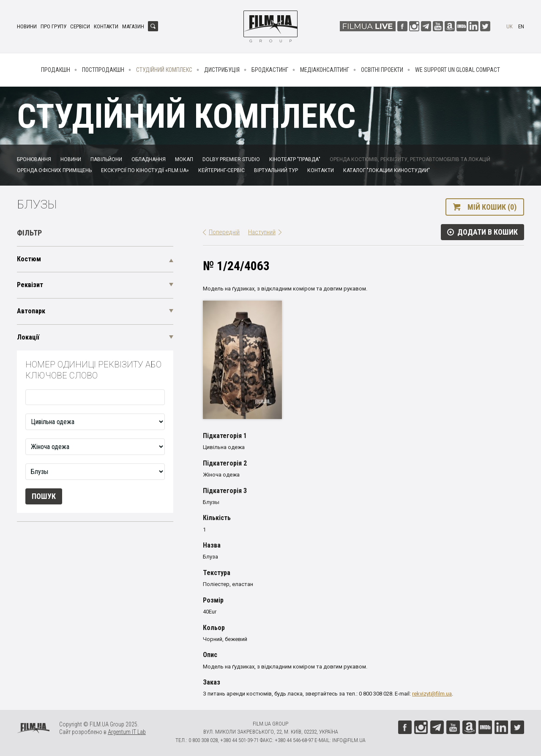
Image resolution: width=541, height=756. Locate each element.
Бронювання (34, 159)
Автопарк (31, 311)
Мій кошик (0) (492, 207)
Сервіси (80, 26)
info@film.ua (349, 740)
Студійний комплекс (164, 70)
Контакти (106, 26)
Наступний (262, 232)
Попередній (224, 232)
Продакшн (56, 70)
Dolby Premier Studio (231, 159)
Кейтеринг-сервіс (221, 170)
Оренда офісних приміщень (54, 170)
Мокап (184, 159)
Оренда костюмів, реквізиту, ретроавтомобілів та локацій (410, 159)
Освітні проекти (382, 70)
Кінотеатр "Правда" (295, 159)
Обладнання (149, 159)
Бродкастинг (270, 70)
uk (510, 26)
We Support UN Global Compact (458, 70)
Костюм (29, 259)
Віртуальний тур (276, 170)
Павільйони (106, 159)
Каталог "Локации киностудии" (387, 170)
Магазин (133, 26)
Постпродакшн (103, 70)
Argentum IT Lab (127, 732)
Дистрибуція (222, 70)
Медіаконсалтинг (325, 70)
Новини (27, 26)
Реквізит (30, 285)
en (521, 26)
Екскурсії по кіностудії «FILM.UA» (145, 170)
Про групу (53, 26)
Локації (28, 337)
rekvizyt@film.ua (432, 694)
